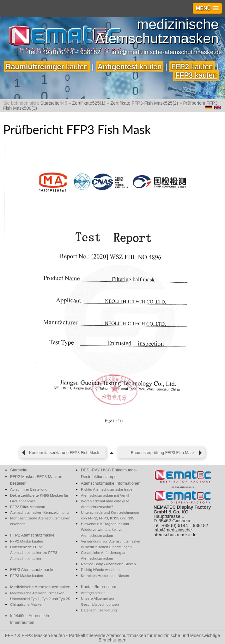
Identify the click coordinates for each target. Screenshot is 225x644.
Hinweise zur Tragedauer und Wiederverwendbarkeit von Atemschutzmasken (105, 529)
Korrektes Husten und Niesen (105, 576)
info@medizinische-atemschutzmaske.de (167, 52)
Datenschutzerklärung (99, 610)
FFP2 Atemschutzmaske (32, 535)
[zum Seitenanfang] (112, 453)
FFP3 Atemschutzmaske (32, 570)
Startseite (19, 470)
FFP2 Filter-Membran (28, 507)
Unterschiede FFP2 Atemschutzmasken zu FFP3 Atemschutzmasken (34, 552)
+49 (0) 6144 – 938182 (70, 52)
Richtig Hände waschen (100, 570)
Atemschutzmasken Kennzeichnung (39, 512)
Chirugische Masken (27, 604)
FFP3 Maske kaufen (27, 576)
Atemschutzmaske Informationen (111, 483)
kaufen (47, 67)
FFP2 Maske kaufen (27, 541)
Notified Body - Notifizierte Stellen (108, 564)
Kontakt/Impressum (99, 587)
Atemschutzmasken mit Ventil (105, 495)
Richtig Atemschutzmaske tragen (108, 489)
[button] (207, 8)
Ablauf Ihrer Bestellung (29, 489)
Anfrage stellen (93, 593)
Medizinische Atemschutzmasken (40, 587)
